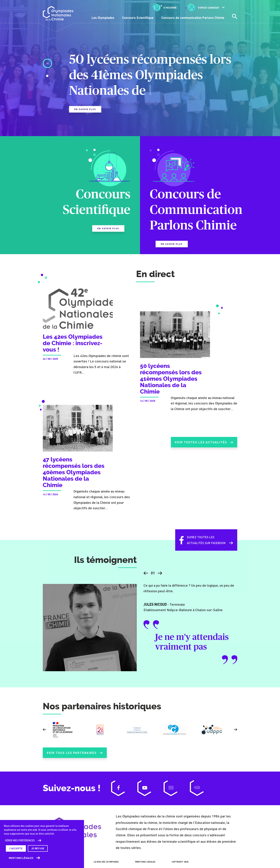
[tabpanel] (140, 86)
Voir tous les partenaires (75, 757)
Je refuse (38, 848)
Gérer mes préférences (20, 840)
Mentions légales (21, 858)
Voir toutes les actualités (203, 446)
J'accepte (16, 848)
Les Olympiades (103, 18)
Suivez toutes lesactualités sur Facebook (200, 544)
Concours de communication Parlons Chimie (193, 18)
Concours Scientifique (138, 18)
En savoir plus (85, 109)
